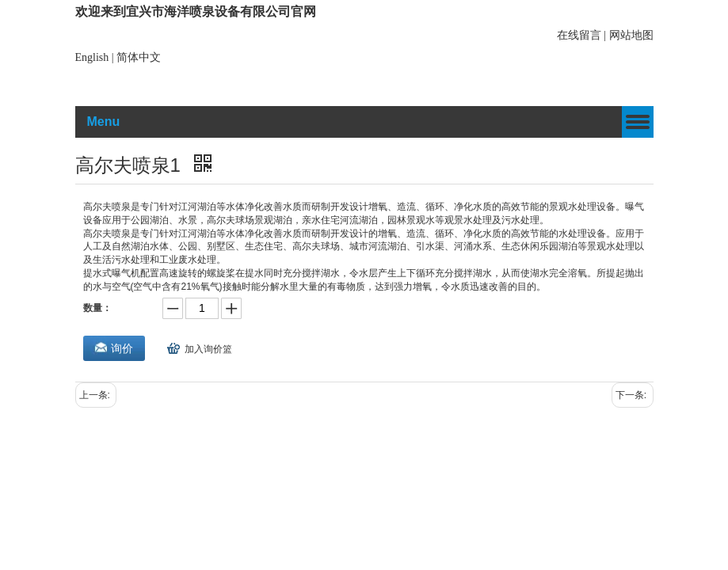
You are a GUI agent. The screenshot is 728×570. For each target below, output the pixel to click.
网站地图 (631, 35)
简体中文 (139, 57)
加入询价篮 (208, 349)
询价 (122, 348)
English (92, 57)
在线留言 (579, 35)
